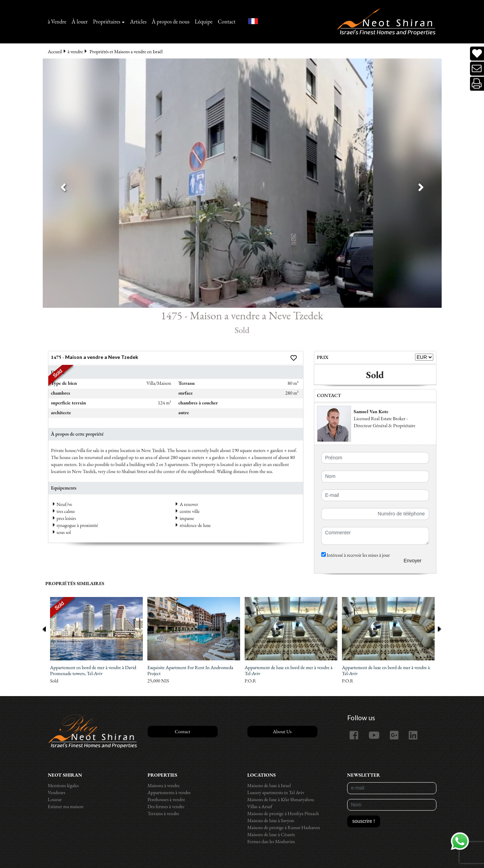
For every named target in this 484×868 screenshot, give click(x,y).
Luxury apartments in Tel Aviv (276, 792)
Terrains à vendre (164, 813)
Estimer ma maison (66, 806)
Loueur (55, 799)
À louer (80, 22)
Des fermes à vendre (166, 806)
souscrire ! (364, 821)
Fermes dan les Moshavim (271, 841)
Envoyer (412, 561)
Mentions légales (64, 785)
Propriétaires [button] (107, 22)
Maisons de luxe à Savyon (271, 820)
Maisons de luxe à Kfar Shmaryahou (281, 799)
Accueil (55, 51)
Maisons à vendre (164, 785)
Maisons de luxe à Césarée (271, 834)
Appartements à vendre (169, 792)
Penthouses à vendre (166, 799)
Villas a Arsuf (260, 806)
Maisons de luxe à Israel (269, 785)
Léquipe (204, 22)
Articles (138, 22)
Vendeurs (57, 792)
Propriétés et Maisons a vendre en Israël (126, 51)
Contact (227, 22)
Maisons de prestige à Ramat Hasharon (284, 827)
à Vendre (57, 22)
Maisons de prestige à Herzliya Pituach (283, 813)
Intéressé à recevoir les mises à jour (356, 555)
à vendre (75, 51)
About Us (282, 731)
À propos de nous (171, 22)
